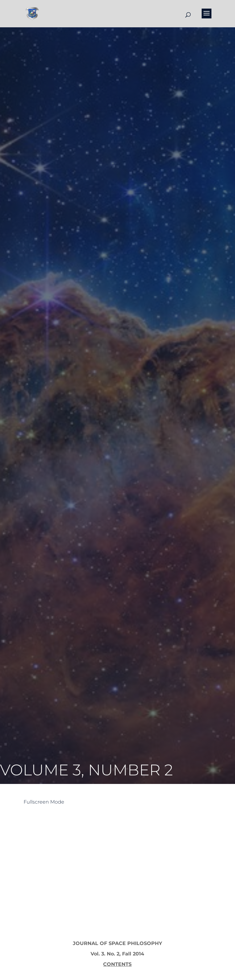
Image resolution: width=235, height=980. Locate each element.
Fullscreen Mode (44, 802)
